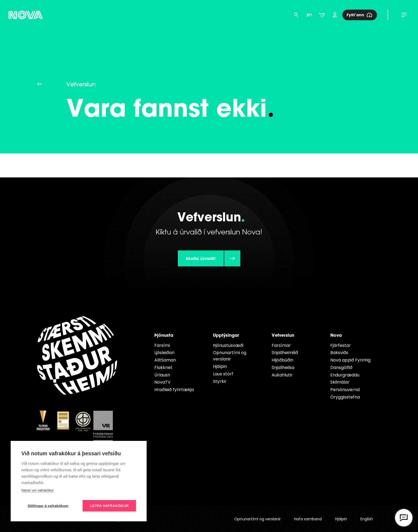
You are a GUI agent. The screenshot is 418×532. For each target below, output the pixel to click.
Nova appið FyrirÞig (350, 360)
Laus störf (223, 374)
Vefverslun (283, 335)
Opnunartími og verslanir (230, 356)
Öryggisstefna (345, 397)
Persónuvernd (345, 390)
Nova (336, 335)
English (367, 519)
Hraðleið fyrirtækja (174, 390)
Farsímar (281, 345)
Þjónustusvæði (228, 345)
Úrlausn (162, 375)
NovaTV (162, 382)
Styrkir (220, 381)
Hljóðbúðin (282, 360)
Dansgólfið (341, 367)
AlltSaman (165, 360)
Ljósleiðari (164, 353)
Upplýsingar (226, 335)
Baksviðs (339, 353)
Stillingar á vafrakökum (48, 506)
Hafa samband (308, 519)
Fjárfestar (341, 345)
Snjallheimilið (285, 353)
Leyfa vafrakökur (109, 506)
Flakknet (163, 367)
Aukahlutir (282, 375)
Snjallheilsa (283, 367)
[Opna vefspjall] (404, 518)
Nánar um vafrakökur (37, 490)
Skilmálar (340, 382)
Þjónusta (164, 335)
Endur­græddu (345, 375)
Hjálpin (220, 366)
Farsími (162, 345)
